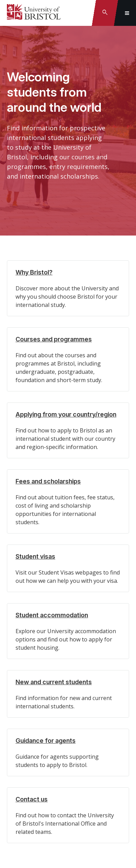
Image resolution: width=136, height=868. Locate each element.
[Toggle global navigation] (127, 13)
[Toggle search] (105, 13)
